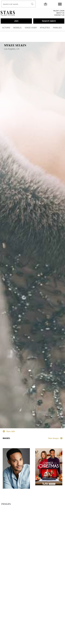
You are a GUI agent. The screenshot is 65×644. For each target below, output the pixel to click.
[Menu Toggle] (60, 4)
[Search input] (15, 4)
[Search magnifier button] (32, 4)
